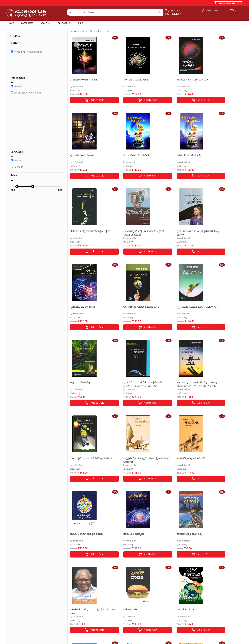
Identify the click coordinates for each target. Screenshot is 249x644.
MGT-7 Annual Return (78, 596)
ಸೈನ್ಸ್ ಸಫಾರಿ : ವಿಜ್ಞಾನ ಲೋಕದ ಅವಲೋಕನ (214, 233)
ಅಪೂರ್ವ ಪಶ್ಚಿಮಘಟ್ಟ (80, 307)
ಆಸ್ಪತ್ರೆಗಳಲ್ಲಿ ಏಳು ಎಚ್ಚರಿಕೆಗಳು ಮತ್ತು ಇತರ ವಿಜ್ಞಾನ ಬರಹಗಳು (87, 384)
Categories (117, 596)
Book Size (72, 615)
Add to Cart (89, 100)
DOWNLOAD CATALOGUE (228, 3)
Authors (116, 592)
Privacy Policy (74, 607)
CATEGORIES (27, 23)
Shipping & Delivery (77, 599)
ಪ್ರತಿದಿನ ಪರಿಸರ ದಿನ (209, 458)
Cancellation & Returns (78, 603)
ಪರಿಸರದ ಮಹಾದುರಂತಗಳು (126, 80)
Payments (72, 592)
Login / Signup (212, 11)
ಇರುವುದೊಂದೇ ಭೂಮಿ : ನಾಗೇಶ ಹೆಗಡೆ (175, 231)
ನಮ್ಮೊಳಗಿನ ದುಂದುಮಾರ (82, 534)
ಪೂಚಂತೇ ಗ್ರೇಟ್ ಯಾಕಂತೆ (212, 80)
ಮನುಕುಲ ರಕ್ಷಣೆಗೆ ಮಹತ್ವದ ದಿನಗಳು (173, 382)
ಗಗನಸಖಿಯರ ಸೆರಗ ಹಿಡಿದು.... (128, 155)
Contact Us (117, 607)
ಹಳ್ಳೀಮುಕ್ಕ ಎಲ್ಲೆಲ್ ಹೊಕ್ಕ (168, 534)
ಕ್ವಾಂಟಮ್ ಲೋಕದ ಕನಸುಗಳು (84, 80)
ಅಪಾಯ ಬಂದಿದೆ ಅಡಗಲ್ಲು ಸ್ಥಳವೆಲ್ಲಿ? (173, 80)
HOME (11, 23)
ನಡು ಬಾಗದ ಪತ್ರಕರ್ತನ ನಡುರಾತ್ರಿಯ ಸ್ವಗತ (174, 157)
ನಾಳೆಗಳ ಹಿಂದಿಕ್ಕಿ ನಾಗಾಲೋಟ (127, 382)
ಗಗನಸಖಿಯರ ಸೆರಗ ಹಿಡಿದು (83, 155)
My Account (118, 599)
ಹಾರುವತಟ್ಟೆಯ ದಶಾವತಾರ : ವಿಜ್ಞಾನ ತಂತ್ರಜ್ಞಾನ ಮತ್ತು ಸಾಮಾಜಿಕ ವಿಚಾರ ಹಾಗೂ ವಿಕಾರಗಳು (173, 308)
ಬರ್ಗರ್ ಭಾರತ (163, 458)
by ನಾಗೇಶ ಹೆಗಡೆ (77, 87)
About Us (116, 603)
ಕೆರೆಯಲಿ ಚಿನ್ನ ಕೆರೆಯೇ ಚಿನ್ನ (83, 458)
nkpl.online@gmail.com (20, 625)
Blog (114, 611)
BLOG (80, 23)
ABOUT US (45, 23)
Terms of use (74, 611)
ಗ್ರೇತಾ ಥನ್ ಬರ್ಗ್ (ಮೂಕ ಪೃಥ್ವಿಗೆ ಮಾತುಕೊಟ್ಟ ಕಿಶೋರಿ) (85, 233)
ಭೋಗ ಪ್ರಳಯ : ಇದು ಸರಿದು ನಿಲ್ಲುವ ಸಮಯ (217, 308)
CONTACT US (64, 23)
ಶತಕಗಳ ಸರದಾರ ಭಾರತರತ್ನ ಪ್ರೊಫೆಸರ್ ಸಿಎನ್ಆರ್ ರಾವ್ (131, 460)
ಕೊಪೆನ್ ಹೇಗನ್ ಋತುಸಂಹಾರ (127, 534)
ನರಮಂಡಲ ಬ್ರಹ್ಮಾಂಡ (210, 382)
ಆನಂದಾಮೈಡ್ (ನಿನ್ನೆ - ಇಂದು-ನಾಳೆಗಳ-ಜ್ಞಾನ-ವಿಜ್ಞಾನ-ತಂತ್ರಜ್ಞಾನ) (218, 157)
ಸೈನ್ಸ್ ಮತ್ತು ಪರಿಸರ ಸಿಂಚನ (126, 231)
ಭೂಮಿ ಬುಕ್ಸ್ (75, 90)
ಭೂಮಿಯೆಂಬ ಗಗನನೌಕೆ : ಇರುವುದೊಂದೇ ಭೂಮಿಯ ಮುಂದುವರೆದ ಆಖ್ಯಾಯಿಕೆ (133, 308)
